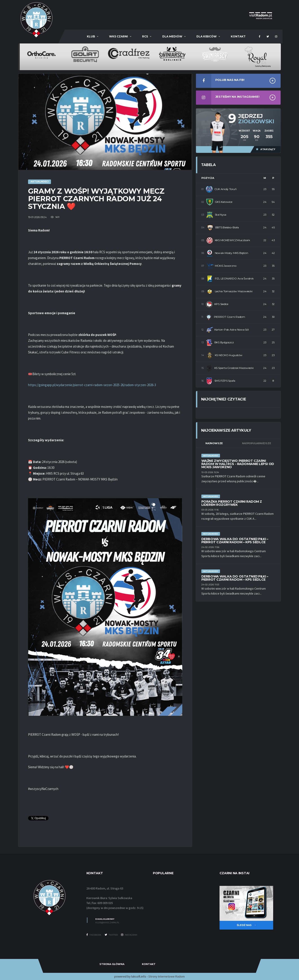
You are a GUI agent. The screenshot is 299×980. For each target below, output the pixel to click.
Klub (91, 36)
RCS (145, 36)
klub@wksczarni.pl (107, 923)
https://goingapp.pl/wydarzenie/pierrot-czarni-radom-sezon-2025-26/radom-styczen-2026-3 (92, 385)
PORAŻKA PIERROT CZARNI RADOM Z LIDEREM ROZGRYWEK (232, 503)
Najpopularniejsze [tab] (256, 443)
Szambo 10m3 (205, 608)
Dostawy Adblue (186, 964)
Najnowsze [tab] (214, 443)
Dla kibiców (207, 36)
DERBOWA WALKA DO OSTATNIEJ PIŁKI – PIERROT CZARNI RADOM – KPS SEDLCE (235, 541)
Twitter (111, 935)
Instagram (129, 935)
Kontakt (238, 36)
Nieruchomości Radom (231, 608)
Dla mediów (172, 36)
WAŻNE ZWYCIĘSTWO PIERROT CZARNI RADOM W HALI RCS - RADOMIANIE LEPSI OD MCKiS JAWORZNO (238, 464)
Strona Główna (112, 964)
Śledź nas (246, 925)
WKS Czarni (119, 36)
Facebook (94, 935)
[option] (42, 54)
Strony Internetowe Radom (167, 976)
